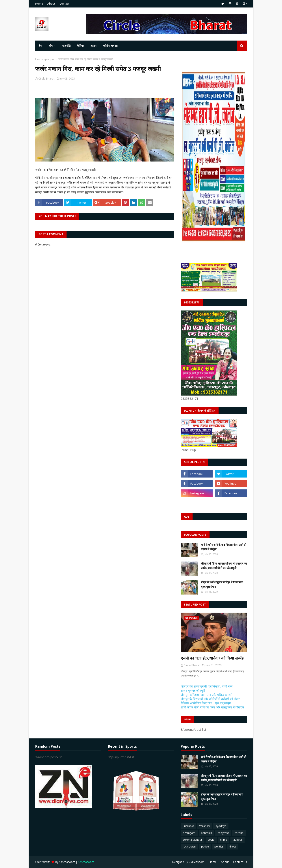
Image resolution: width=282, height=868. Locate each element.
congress (223, 833)
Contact (64, 4)
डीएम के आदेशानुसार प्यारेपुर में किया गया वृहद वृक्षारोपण (222, 584)
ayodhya (221, 826)
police (205, 847)
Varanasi (205, 826)
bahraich (206, 833)
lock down (189, 847)
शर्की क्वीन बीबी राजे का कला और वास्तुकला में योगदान (212, 707)
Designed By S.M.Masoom (188, 862)
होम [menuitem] (51, 46)
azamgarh (189, 833)
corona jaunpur (193, 840)
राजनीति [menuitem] (66, 46)
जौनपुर (232, 847)
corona (239, 833)
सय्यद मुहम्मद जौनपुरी (193, 690)
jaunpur (50, 59)
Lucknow (188, 826)
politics (219, 847)
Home (39, 4)
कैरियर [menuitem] (81, 46)
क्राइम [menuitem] (94, 46)
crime (224, 840)
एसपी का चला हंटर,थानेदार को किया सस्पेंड (212, 658)
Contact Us (240, 862)
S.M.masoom (67, 862)
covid (211, 840)
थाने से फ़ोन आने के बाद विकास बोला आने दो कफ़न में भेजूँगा (224, 547)
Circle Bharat (46, 79)
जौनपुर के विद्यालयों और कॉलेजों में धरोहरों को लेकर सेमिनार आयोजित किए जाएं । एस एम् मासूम (210, 701)
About (51, 4)
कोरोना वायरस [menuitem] (110, 46)
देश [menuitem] (40, 46)
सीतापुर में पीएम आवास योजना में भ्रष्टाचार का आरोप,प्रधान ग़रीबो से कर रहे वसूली (224, 566)
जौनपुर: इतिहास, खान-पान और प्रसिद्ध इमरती (207, 695)
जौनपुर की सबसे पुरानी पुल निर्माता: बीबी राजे (207, 686)
